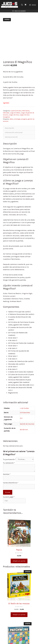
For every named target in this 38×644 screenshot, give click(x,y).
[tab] (19, 128)
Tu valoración (9, 463)
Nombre (7, 474)
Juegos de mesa (14, 115)
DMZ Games (26, 111)
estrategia (17, 119)
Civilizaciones (25, 412)
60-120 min (24, 430)
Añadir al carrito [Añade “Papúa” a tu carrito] (19, 561)
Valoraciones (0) (11, 137)
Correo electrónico (11, 483)
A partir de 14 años (16, 111)
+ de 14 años (24, 408)
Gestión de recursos (27, 424)
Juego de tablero (15, 113)
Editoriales (6, 113)
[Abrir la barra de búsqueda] (22, 5)
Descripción (10, 128)
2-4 (21, 418)
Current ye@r (9, 497)
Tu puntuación (9, 459)
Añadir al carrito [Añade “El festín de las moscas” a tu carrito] (19, 615)
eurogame (24, 119)
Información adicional (14, 132)
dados (12, 119)
